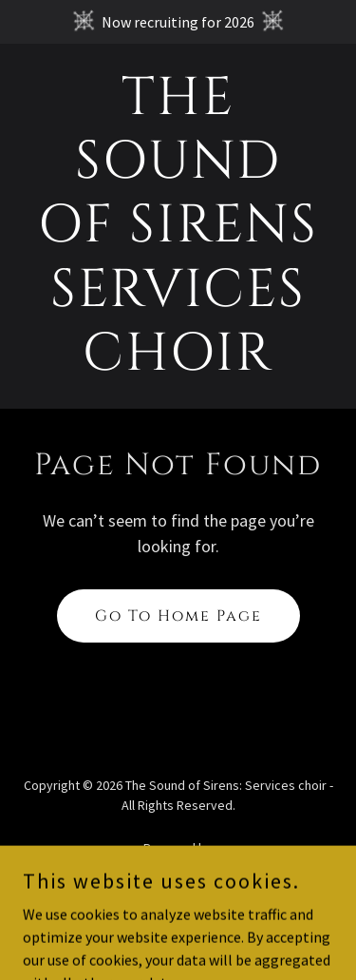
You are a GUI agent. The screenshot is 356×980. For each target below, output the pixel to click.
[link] (178, 364)
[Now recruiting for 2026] (178, 22)
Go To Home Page (178, 616)
